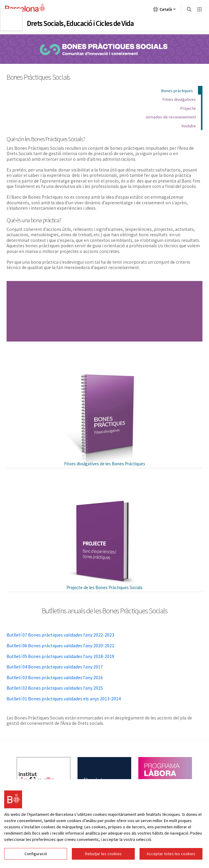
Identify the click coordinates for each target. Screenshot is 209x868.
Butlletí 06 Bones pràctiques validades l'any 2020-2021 (60, 646)
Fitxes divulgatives (179, 99)
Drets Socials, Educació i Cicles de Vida (80, 23)
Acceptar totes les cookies (171, 854)
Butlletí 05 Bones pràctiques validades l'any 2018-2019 (60, 656)
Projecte (188, 108)
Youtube (189, 126)
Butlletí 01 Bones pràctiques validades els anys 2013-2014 (64, 699)
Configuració (36, 854)
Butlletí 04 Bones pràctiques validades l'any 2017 (55, 667)
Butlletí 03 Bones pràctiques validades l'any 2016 (55, 678)
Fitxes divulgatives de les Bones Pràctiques (105, 464)
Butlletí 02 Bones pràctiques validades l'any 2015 (55, 688)
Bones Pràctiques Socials (104, 49)
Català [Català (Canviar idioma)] (165, 10)
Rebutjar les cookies (103, 854)
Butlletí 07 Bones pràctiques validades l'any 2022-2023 (60, 635)
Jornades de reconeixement (171, 117)
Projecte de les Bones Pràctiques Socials (104, 587)
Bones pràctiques (177, 91)
